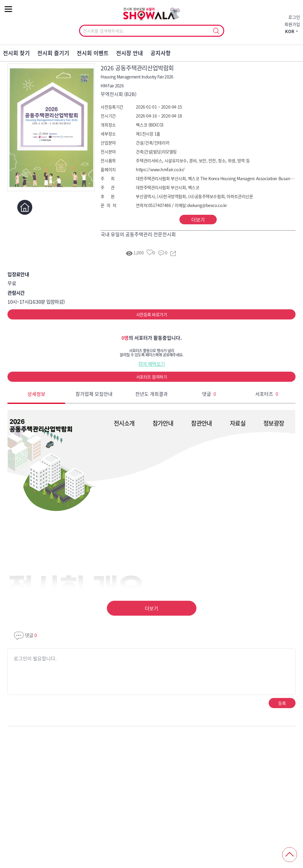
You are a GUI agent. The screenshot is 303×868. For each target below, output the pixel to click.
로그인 (294, 17)
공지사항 (161, 53)
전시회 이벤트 (93, 53)
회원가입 (292, 24)
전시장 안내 (130, 53)
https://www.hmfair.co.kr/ (160, 169)
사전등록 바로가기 (151, 314)
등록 (282, 703)
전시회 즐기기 (53, 53)
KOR (290, 31)
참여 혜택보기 (152, 364)
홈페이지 (25, 207)
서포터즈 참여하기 (151, 377)
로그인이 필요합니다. (35, 658)
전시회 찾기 (16, 53)
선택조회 (216, 31)
